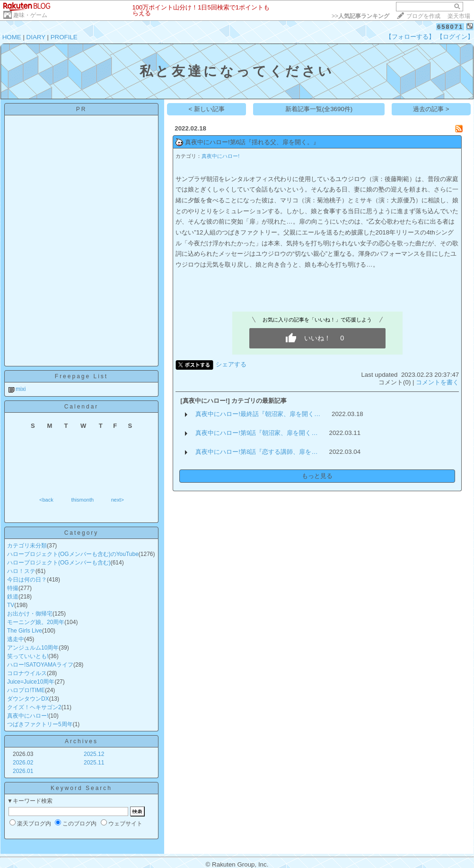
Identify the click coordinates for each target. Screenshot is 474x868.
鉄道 (13, 597)
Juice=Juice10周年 (31, 682)
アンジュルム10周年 (33, 648)
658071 (450, 27)
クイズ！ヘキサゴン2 (34, 707)
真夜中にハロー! (28, 716)
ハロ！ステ (21, 571)
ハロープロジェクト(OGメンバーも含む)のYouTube (73, 554)
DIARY (36, 37)
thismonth (82, 500)
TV (11, 605)
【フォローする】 (410, 37)
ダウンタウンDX (28, 699)
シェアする (231, 364)
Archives (81, 741)
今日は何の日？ (27, 580)
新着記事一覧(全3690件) (319, 109)
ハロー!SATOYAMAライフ (40, 665)
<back (46, 500)
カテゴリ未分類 (27, 546)
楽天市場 (459, 16)
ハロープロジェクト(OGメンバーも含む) (59, 563)
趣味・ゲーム (30, 15)
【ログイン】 (455, 37)
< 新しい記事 (207, 109)
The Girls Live (25, 631)
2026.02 (23, 763)
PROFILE (64, 37)
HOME (12, 37)
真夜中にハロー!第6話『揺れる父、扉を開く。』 (252, 142)
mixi (21, 389)
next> (118, 500)
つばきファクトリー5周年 (40, 724)
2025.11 (94, 763)
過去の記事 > (431, 109)
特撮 (13, 588)
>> (360, 16)
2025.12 (94, 754)
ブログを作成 (423, 16)
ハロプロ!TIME (26, 690)
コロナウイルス (27, 673)
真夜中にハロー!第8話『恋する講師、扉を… (256, 452)
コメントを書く (437, 382)
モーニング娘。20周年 (36, 622)
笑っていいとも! (28, 656)
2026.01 (23, 771)
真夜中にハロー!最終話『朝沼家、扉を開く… (258, 414)
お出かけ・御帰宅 (30, 614)
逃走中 (16, 639)
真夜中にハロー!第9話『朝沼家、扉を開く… (256, 433)
